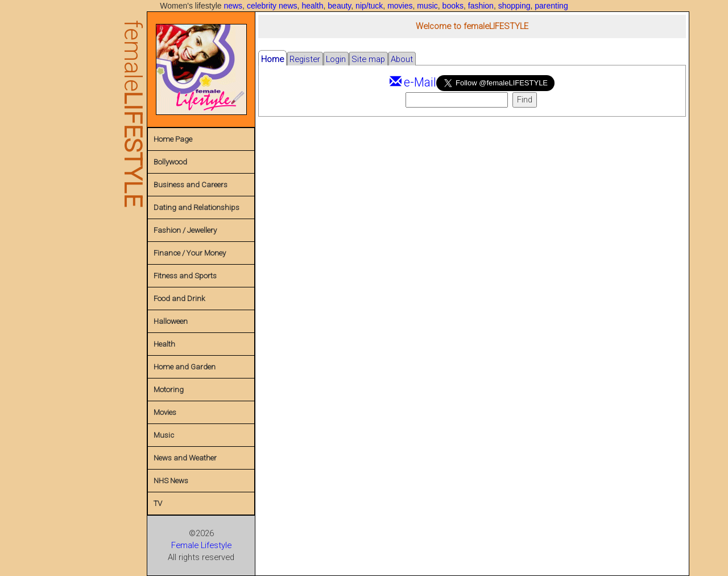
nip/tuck (369, 6)
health (312, 6)
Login (336, 59)
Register (305, 59)
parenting (551, 6)
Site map (368, 59)
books (453, 6)
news (233, 6)
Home (272, 59)
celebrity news (272, 6)
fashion (481, 6)
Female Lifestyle (201, 545)
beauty (339, 6)
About (402, 59)
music (427, 6)
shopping (514, 6)
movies (400, 6)
